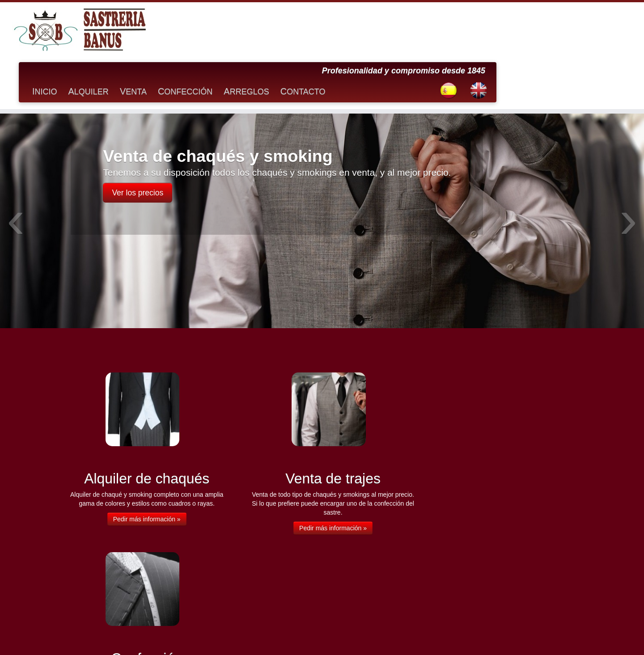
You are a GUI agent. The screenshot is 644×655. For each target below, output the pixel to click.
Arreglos (395, 38)
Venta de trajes (83, 590)
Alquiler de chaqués (88, 531)
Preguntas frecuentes (90, 570)
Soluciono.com (386, 635)
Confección (334, 38)
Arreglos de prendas (89, 541)
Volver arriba (569, 635)
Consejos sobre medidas (94, 560)
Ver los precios (138, 140)
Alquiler (237, 38)
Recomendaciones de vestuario (102, 580)
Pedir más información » (143, 466)
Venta (282, 38)
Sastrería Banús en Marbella (295, 635)
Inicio (193, 38)
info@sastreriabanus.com (468, 613)
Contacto (451, 38)
